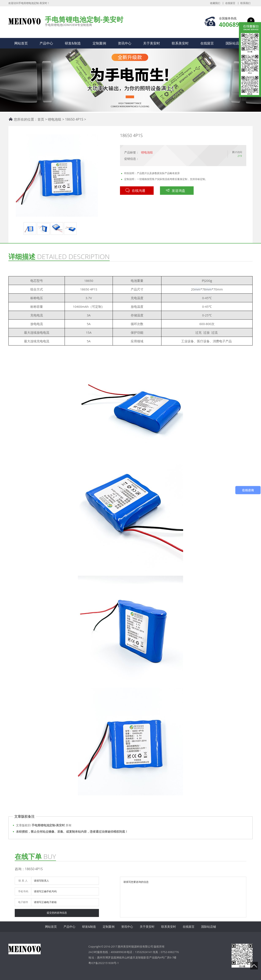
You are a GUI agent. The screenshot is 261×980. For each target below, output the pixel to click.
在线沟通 (135, 191)
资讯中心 (125, 43)
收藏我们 (215, 3)
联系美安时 (180, 43)
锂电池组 (55, 119)
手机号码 (23, 891)
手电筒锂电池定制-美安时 (25, 23)
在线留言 (230, 3)
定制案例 (99, 43)
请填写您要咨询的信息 (183, 897)
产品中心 (46, 43)
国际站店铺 (234, 43)
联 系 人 (23, 881)
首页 (41, 119)
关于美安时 (152, 43)
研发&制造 (73, 43)
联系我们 (245, 3)
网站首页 (21, 43)
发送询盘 (175, 191)
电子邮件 (23, 902)
